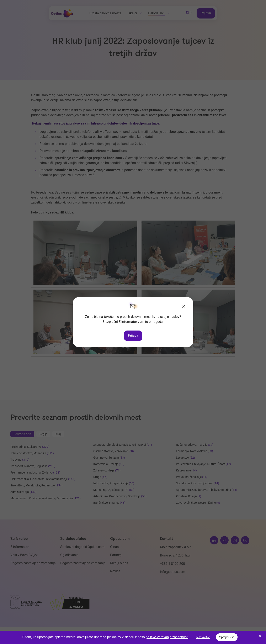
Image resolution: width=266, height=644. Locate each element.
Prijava (133, 335)
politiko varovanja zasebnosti (167, 637)
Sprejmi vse (227, 637)
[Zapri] (184, 307)
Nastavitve (203, 637)
